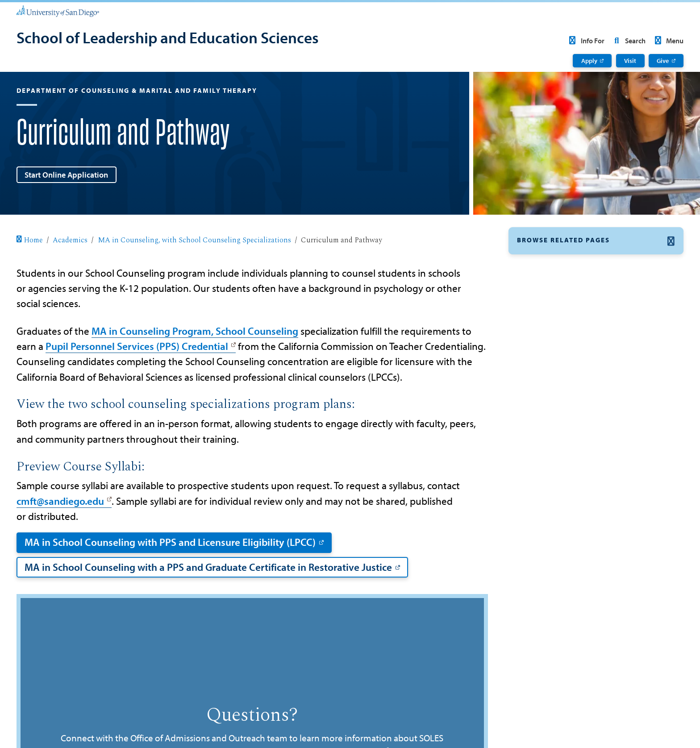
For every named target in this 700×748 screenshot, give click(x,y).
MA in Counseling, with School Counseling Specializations (194, 240)
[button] (596, 241)
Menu (668, 41)
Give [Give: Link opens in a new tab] (663, 61)
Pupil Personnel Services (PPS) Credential (137, 346)
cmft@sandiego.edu (60, 501)
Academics (70, 240)
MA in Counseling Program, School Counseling (195, 331)
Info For (585, 41)
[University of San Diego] (58, 11)
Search (628, 41)
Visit (630, 61)
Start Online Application (66, 175)
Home (30, 240)
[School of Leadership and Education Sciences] (168, 39)
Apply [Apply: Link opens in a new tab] (589, 61)
